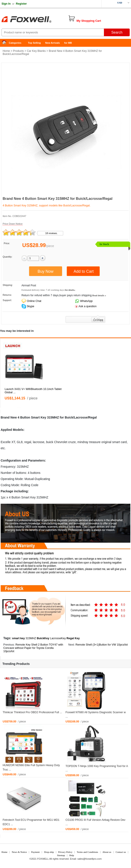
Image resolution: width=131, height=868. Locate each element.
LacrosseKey (58, 638)
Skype (30, 306)
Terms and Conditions (88, 852)
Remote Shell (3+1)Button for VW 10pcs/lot (102, 645)
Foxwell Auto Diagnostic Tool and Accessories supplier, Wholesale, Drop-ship (35, 20)
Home (6, 43)
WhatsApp (86, 301)
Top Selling (34, 43)
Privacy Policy (65, 852)
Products (18, 51)
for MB (68, 43)
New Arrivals (52, 43)
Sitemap (61, 855)
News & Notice (19, 852)
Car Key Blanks (36, 51)
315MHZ (31, 638)
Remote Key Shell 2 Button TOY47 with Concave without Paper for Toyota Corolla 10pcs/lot (33, 648)
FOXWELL (43, 859)
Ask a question (88, 306)
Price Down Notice (13, 224)
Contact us (121, 852)
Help (72, 855)
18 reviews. (52, 233)
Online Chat (34, 301)
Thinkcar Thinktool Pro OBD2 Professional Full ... (32, 712)
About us (107, 852)
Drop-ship (49, 852)
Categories (15, 43)
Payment (36, 852)
